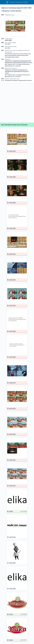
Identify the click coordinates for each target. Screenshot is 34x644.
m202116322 (11, 151)
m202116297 (11, 460)
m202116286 (11, 203)
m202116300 (11, 357)
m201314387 (11, 563)
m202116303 (11, 331)
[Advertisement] (17, 103)
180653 (10, 640)
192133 (10, 614)
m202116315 (11, 383)
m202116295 (11, 306)
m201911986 (11, 589)
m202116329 (11, 228)
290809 (10, 511)
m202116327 (11, 486)
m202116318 (11, 280)
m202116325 (11, 434)
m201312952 (11, 537)
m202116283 (11, 177)
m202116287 (11, 254)
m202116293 (11, 408)
